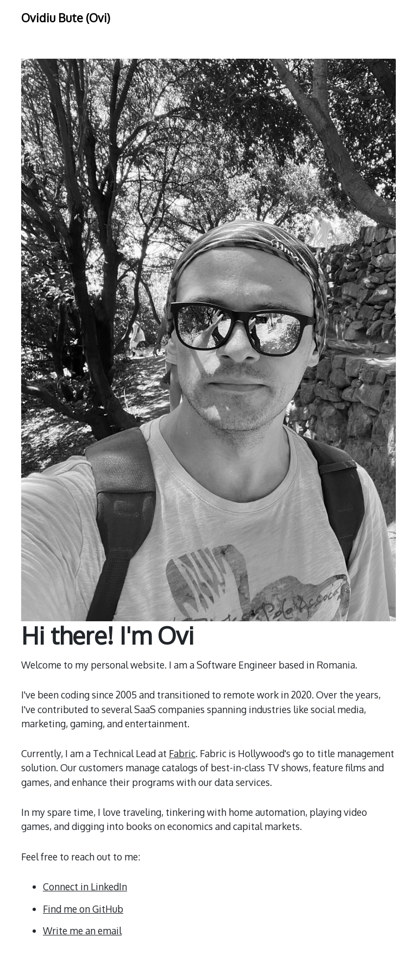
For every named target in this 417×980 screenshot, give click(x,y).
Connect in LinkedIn (85, 887)
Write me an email (82, 931)
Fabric (182, 753)
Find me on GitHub (83, 909)
